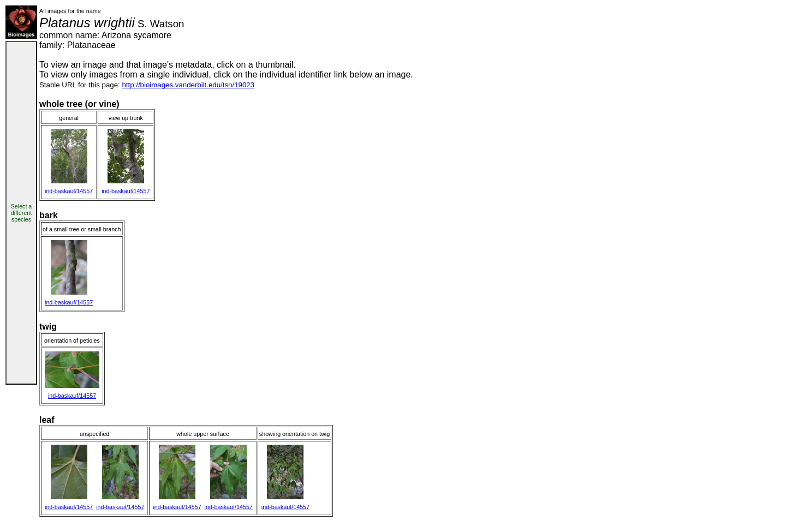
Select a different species (22, 213)
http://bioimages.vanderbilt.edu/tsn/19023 (188, 85)
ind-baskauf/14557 (69, 191)
